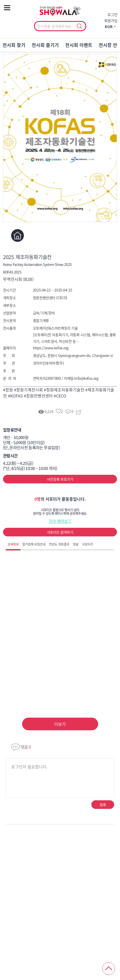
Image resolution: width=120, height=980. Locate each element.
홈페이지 (18, 236)
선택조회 (80, 26)
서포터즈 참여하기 (60, 532)
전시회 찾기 (14, 45)
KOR (109, 27)
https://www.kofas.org (51, 348)
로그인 (113, 14)
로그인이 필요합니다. (29, 767)
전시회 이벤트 (79, 45)
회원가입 (111, 21)
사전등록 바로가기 (60, 479)
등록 (103, 805)
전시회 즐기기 (45, 45)
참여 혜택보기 (60, 521)
